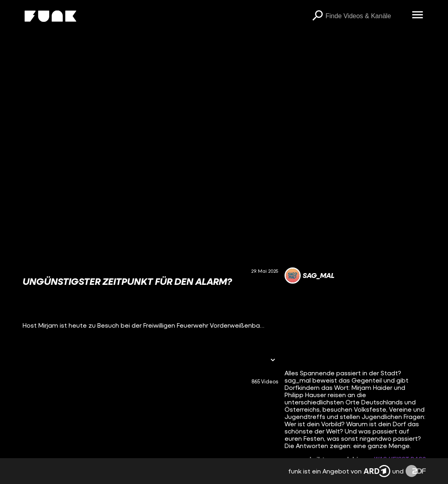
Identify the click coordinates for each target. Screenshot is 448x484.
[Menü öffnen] (418, 15)
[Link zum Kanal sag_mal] (310, 276)
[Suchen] (318, 16)
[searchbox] (366, 16)
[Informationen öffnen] (273, 361)
